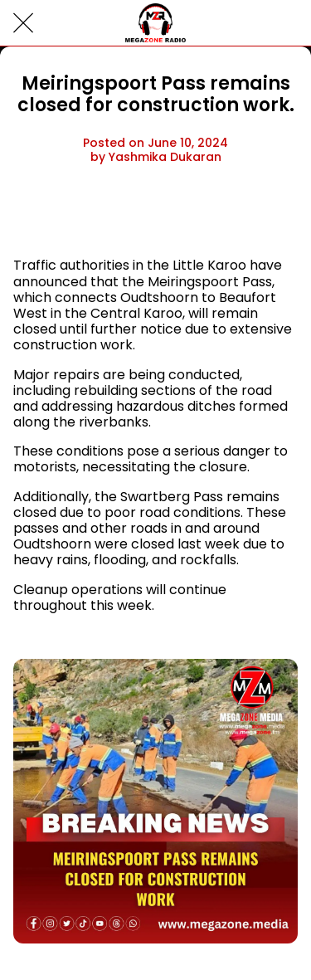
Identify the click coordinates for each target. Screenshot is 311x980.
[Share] (238, 216)
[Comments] (278, 216)
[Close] (23, 23)
